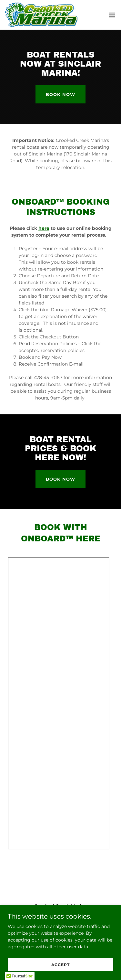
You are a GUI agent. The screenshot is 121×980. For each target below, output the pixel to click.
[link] (41, 15)
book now (60, 94)
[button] (112, 15)
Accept (60, 965)
